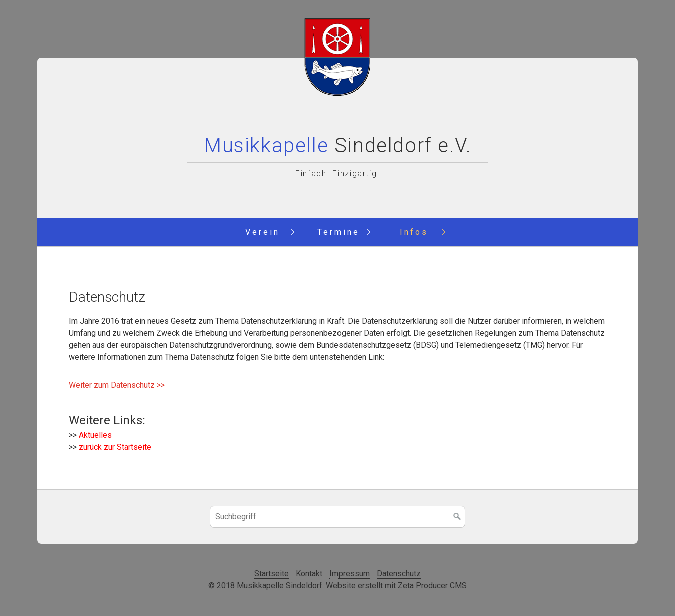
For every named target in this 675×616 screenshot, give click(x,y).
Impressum (350, 574)
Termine (339, 232)
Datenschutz (399, 574)
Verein (263, 232)
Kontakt (309, 574)
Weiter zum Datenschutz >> (117, 385)
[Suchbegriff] (338, 517)
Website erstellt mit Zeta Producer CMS (396, 586)
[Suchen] (457, 517)
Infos (414, 232)
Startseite (272, 574)
